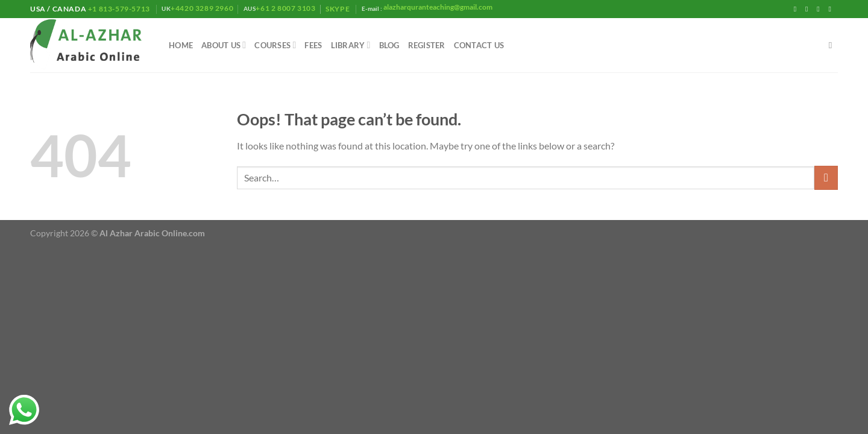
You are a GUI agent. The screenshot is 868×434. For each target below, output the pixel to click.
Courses (275, 45)
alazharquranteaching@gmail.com (437, 7)
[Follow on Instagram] (809, 9)
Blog (389, 45)
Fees (313, 45)
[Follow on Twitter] (820, 9)
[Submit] (826, 178)
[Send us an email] (832, 9)
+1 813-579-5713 (119, 9)
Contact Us (479, 45)
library (351, 45)
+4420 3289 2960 (202, 8)
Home (181, 45)
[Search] (833, 45)
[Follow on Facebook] (797, 9)
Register (427, 45)
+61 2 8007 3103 (285, 8)
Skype (338, 9)
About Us (224, 45)
